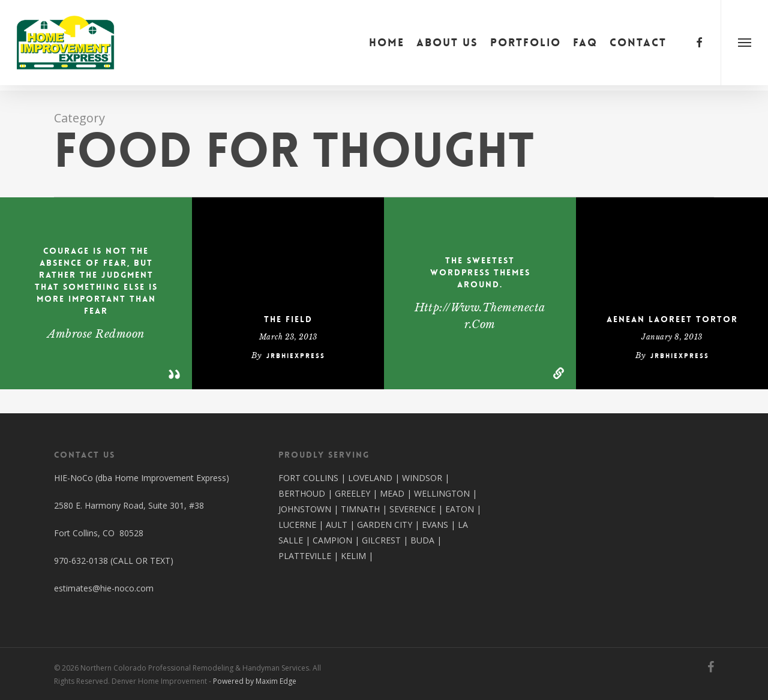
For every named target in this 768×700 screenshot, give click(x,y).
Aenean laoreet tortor (672, 319)
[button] (744, 45)
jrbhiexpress (296, 356)
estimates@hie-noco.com (104, 588)
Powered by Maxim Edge (255, 681)
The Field (288, 319)
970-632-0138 (81, 561)
